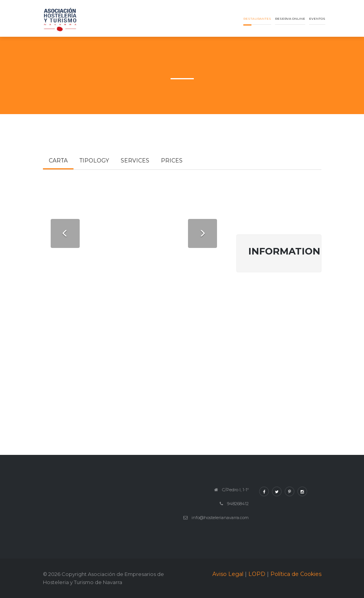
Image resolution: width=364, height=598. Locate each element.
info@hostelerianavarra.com (220, 518)
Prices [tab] (172, 161)
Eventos (317, 19)
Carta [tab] (58, 161)
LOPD (257, 574)
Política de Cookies (296, 574)
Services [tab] (135, 161)
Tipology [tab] (94, 161)
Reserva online (290, 19)
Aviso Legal (228, 574)
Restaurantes (257, 19)
